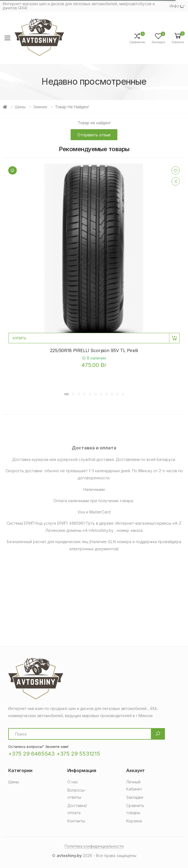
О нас (73, 782)
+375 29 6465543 (31, 754)
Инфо (174, 6)
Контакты (76, 821)
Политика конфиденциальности (94, 846)
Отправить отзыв (94, 135)
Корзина (134, 821)
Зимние (40, 107)
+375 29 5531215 (78, 754)
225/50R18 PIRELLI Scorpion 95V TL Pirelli (94, 350)
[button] (178, 38)
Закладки (135, 797)
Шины (20, 107)
